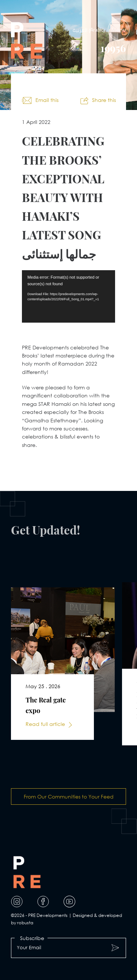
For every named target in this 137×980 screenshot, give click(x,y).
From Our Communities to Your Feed (69, 797)
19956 (113, 48)
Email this (47, 100)
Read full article (45, 724)
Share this (104, 100)
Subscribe (32, 938)
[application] (68, 296)
